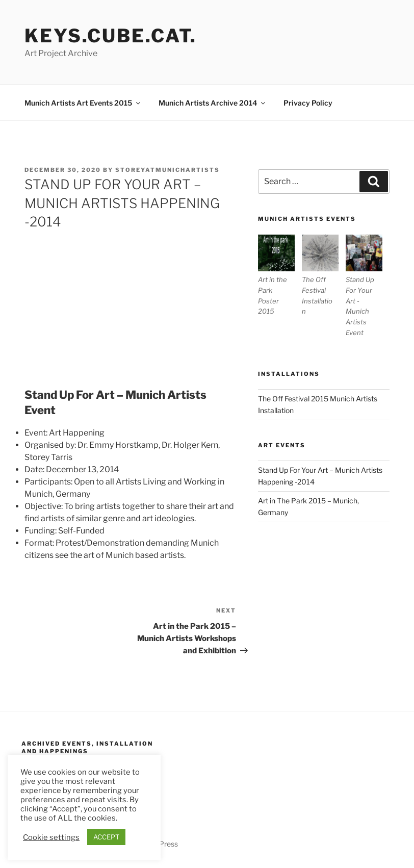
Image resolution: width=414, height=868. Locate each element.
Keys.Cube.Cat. (111, 36)
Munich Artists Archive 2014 (213, 103)
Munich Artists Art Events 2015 (83, 103)
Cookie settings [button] (51, 837)
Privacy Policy (308, 103)
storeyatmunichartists (167, 170)
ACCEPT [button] (106, 837)
